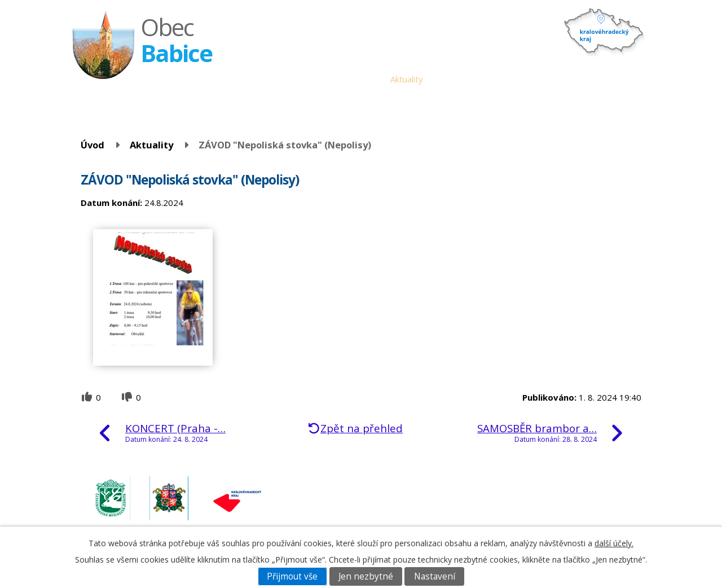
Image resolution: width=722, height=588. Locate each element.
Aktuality (407, 79)
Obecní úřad (299, 79)
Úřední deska (356, 79)
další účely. (614, 543)
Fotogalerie (559, 79)
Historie (513, 79)
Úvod (256, 79)
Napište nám (614, 79)
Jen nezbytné (366, 576)
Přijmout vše (292, 576)
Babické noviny (460, 79)
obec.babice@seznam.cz (563, 492)
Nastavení (435, 576)
